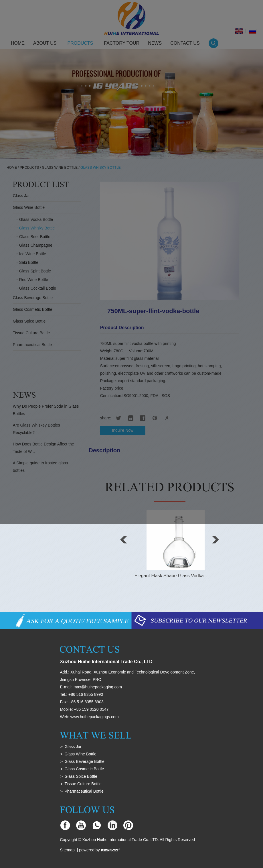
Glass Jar (73, 747)
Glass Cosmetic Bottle (84, 769)
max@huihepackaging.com (98, 687)
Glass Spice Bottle (81, 776)
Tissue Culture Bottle (83, 784)
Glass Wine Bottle (80, 754)
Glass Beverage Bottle (84, 761)
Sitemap (67, 850)
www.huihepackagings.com (95, 717)
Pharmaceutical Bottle (84, 791)
